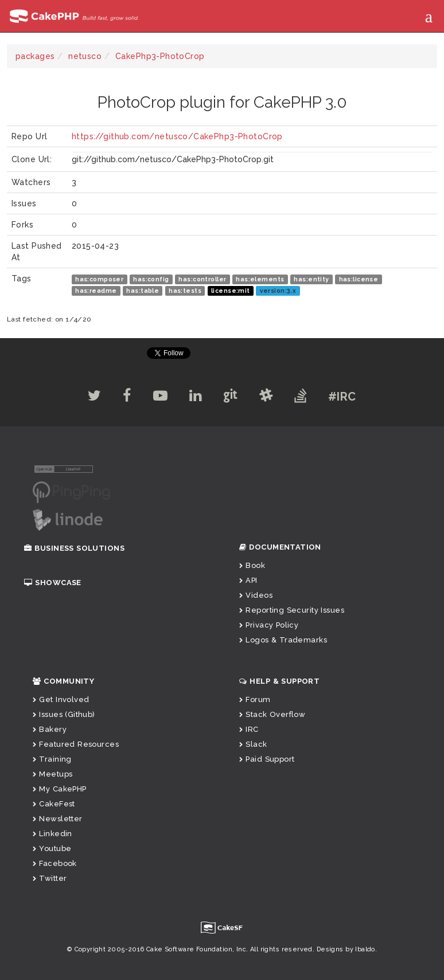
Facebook (55, 863)
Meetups (52, 774)
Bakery (50, 729)
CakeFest (54, 804)
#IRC (347, 397)
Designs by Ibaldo (346, 949)
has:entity (311, 279)
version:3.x (278, 291)
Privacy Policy (269, 625)
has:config (151, 279)
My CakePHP (60, 789)
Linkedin (52, 834)
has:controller (202, 279)
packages (35, 56)
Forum (255, 699)
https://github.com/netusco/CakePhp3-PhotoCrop (177, 136)
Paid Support (267, 759)
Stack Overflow (272, 714)
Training (52, 759)
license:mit (231, 291)
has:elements (260, 279)
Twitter (50, 878)
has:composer (99, 279)
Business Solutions (74, 548)
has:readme (96, 291)
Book (252, 565)
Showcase (53, 583)
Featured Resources (76, 744)
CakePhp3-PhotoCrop (160, 56)
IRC (249, 729)
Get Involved (61, 699)
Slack (253, 744)
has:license (359, 279)
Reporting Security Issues (292, 610)
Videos (256, 595)
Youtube (52, 848)
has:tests (185, 291)
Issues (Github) (64, 714)
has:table (143, 291)
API (248, 580)
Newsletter (58, 819)
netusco (85, 56)
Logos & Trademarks (283, 640)
